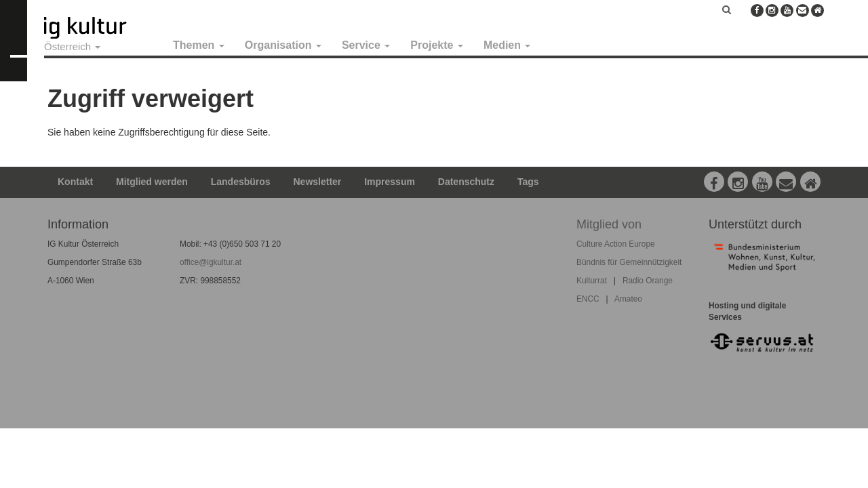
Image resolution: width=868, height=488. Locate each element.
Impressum (390, 182)
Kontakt (75, 182)
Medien (507, 45)
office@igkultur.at (211, 262)
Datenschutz (466, 182)
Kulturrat (592, 281)
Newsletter (318, 182)
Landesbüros (241, 182)
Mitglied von (609, 224)
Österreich (72, 46)
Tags (528, 182)
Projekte (437, 45)
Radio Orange (648, 281)
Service (366, 45)
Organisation (283, 45)
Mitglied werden (152, 182)
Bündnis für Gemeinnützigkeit (629, 262)
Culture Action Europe (616, 244)
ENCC (588, 299)
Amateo (628, 299)
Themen (199, 45)
